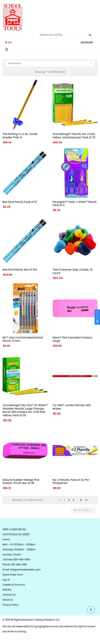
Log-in (6, 580)
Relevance (50, 63)
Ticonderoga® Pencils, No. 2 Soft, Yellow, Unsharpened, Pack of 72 (74, 136)
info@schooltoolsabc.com (25, 570)
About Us (8, 600)
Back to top (83, 510)
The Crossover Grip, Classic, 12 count (73, 271)
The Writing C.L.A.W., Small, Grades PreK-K (20, 136)
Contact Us (9, 595)
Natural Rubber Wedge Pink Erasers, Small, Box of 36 (21, 481)
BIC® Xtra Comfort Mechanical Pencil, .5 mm (23, 339)
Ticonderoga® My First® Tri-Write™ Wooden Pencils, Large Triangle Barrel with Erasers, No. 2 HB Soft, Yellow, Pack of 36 (25, 410)
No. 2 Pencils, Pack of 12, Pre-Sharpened (71, 481)
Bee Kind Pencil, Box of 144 (20, 270)
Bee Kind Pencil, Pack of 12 (20, 202)
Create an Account (14, 585)
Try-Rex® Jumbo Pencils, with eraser (72, 407)
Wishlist (7, 590)
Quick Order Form (13, 575)
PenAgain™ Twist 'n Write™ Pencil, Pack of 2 (75, 204)
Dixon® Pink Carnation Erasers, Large (72, 339)
